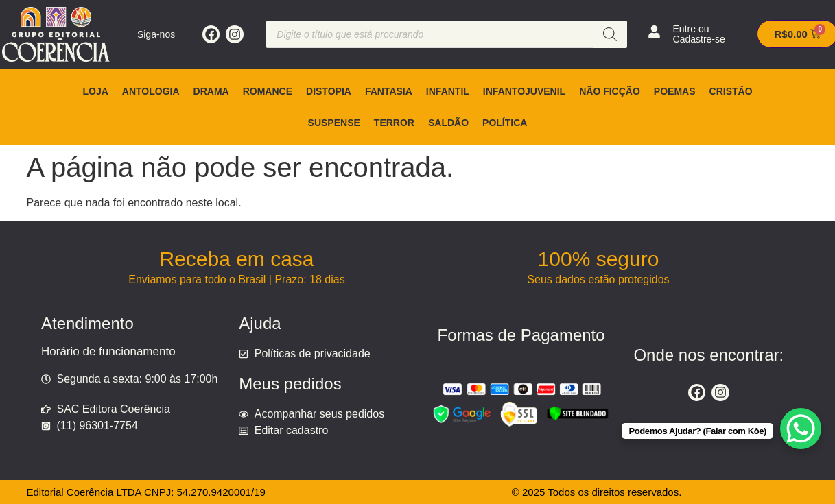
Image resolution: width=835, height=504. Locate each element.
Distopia (329, 91)
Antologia (151, 91)
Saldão (448, 123)
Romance (268, 91)
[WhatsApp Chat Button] (801, 429)
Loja (95, 91)
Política (505, 123)
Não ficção (610, 91)
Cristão (731, 91)
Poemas (675, 91)
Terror (394, 123)
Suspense (334, 123)
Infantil (448, 91)
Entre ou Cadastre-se (699, 34)
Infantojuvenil (524, 91)
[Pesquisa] (610, 34)
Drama (211, 91)
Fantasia (389, 91)
